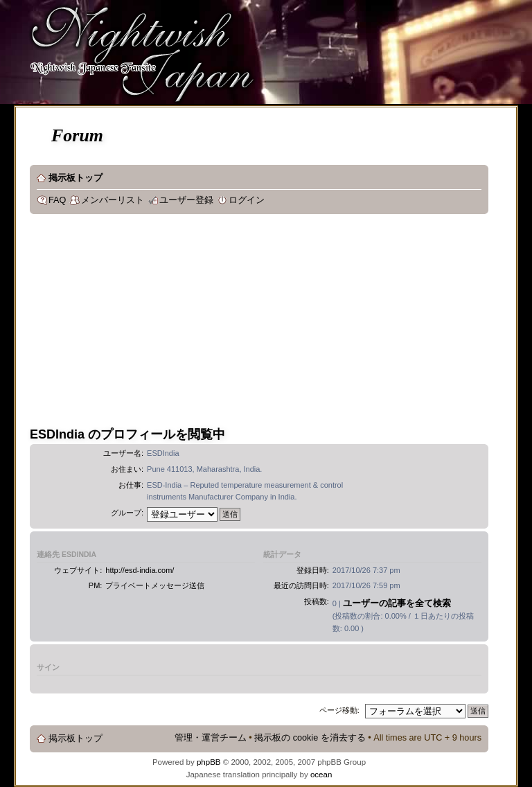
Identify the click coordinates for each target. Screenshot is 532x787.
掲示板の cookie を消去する (310, 738)
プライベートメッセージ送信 (155, 585)
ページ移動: (339, 710)
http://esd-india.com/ (140, 570)
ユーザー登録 (186, 200)
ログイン (247, 200)
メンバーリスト (113, 200)
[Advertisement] (229, 325)
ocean (321, 775)
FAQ (57, 200)
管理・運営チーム (211, 738)
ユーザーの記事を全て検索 (397, 603)
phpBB (209, 762)
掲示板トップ (76, 178)
